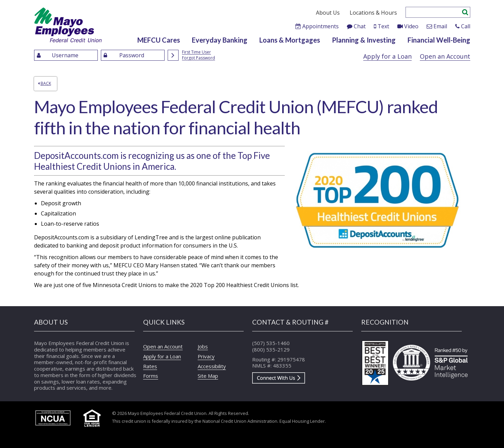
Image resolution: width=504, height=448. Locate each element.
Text (383, 26)
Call (466, 26)
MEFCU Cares (159, 40)
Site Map (208, 376)
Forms (151, 376)
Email (440, 26)
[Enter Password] (133, 55)
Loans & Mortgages (290, 40)
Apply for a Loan (387, 56)
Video (411, 26)
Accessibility (212, 366)
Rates (150, 366)
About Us (328, 13)
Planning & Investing (364, 40)
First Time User (196, 52)
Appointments (320, 26)
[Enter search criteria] (434, 12)
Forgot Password (198, 58)
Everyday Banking (220, 40)
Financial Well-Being (439, 40)
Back (45, 83)
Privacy (206, 356)
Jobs (203, 346)
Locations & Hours (373, 13)
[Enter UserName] (66, 55)
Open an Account (445, 56)
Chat (360, 26)
